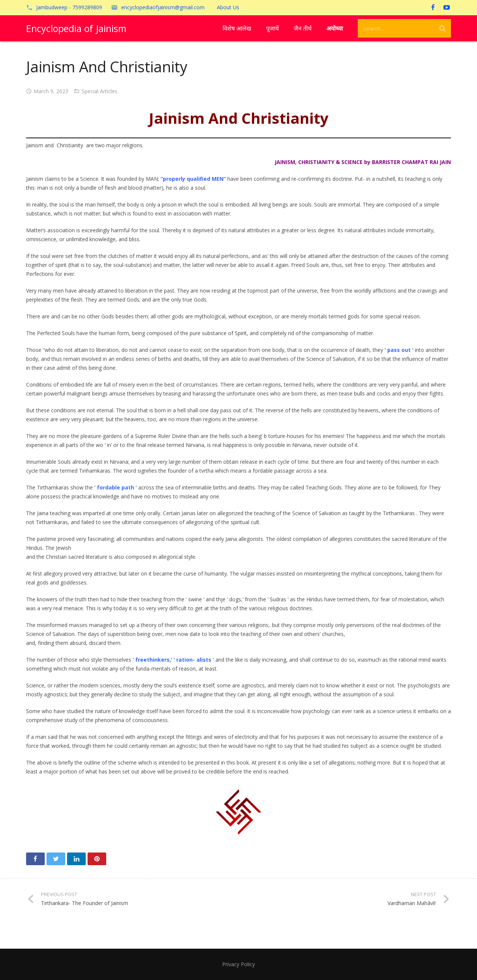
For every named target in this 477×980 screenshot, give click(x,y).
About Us (228, 7)
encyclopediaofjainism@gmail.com (163, 7)
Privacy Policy (238, 964)
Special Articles (99, 91)
